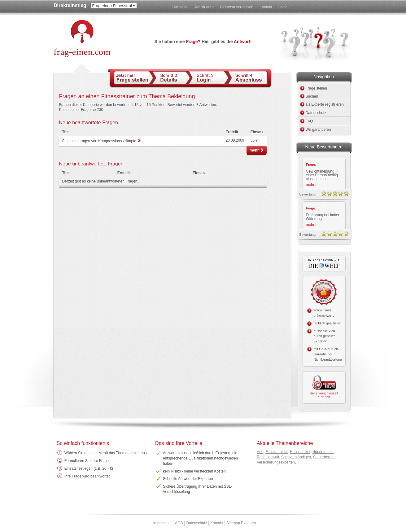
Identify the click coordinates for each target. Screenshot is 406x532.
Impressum (162, 523)
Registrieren (204, 7)
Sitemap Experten (241, 523)
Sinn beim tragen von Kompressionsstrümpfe (100, 141)
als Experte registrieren (325, 104)
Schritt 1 (134, 78)
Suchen (312, 96)
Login (283, 7)
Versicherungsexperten (276, 462)
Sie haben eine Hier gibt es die (203, 42)
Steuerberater (324, 457)
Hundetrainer (323, 452)
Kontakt (266, 7)
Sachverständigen (296, 457)
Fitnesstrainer (277, 452)
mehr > (312, 185)
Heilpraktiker (300, 452)
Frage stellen (316, 88)
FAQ (309, 121)
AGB (179, 523)
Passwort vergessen (237, 7)
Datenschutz (316, 113)
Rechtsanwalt (268, 457)
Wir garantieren (318, 130)
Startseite (179, 7)
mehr (254, 150)
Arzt (260, 452)
